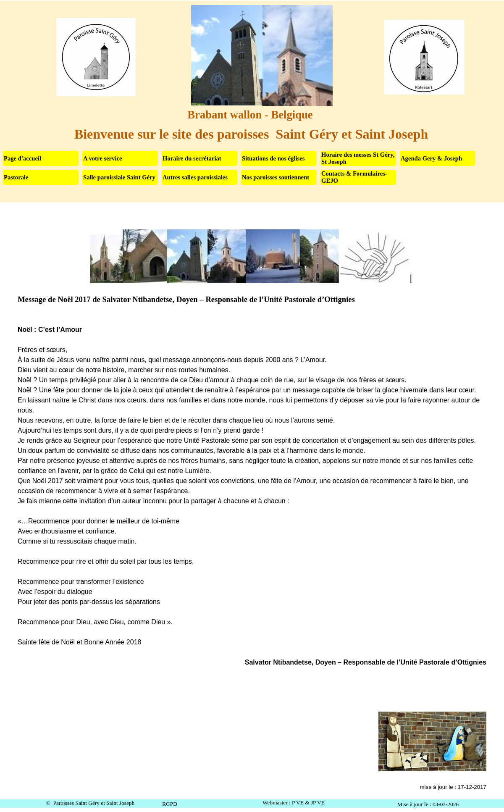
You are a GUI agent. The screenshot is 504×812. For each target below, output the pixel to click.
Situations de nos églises (273, 158)
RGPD (170, 804)
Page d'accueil (22, 158)
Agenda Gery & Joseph (431, 158)
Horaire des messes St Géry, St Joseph (358, 158)
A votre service (103, 158)
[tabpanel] (252, 511)
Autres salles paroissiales (195, 177)
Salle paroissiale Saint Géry (119, 177)
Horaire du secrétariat (192, 158)
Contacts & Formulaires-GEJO (354, 177)
